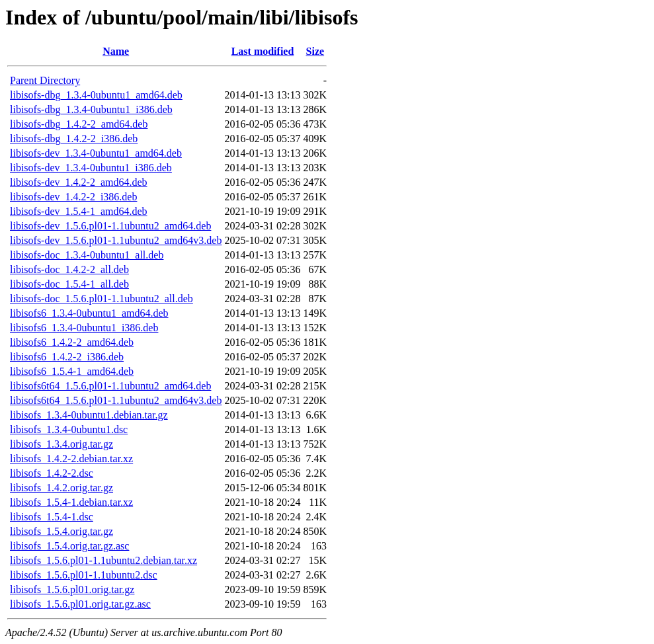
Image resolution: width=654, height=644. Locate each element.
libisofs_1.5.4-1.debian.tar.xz (71, 502)
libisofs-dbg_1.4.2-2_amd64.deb (79, 124)
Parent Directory (45, 80)
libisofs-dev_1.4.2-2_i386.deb (73, 197)
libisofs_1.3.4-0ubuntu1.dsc (69, 429)
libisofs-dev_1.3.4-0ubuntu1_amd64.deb (96, 153)
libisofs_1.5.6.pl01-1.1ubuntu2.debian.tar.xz (103, 560)
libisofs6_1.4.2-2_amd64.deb (72, 342)
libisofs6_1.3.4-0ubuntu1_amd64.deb (89, 313)
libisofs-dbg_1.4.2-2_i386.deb (74, 139)
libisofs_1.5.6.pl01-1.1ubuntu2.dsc (84, 575)
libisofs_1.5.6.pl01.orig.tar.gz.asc (80, 604)
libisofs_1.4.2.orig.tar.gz (61, 488)
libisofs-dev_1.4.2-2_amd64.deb (79, 182)
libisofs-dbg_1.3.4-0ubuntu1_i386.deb (91, 109)
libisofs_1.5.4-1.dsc (52, 517)
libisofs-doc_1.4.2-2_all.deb (69, 269)
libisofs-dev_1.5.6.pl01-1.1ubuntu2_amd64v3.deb (116, 240)
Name (116, 51)
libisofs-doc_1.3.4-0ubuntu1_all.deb (87, 255)
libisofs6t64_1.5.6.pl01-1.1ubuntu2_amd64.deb (110, 386)
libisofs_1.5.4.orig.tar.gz (61, 531)
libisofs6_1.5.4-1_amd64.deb (72, 371)
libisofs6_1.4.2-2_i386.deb (67, 357)
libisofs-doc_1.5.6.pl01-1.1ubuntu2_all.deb (102, 299)
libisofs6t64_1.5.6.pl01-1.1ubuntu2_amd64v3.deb (116, 400)
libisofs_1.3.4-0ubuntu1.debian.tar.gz (89, 415)
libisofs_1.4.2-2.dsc (52, 473)
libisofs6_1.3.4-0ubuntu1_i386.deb (84, 328)
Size (315, 51)
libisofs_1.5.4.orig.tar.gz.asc (69, 546)
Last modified (263, 51)
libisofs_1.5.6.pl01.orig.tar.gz (72, 589)
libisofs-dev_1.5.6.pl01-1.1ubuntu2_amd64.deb (110, 226)
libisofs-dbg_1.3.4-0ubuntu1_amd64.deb (96, 95)
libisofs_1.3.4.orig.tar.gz (61, 444)
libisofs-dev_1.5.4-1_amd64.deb (79, 211)
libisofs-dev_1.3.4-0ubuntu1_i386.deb (91, 168)
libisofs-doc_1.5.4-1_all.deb (69, 284)
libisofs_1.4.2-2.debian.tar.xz (71, 459)
